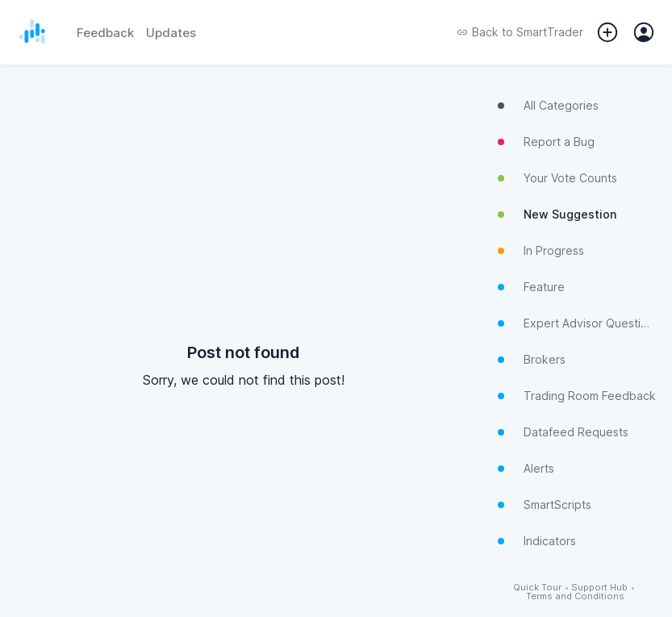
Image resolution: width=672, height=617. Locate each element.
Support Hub (599, 588)
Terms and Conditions (575, 596)
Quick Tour (537, 588)
